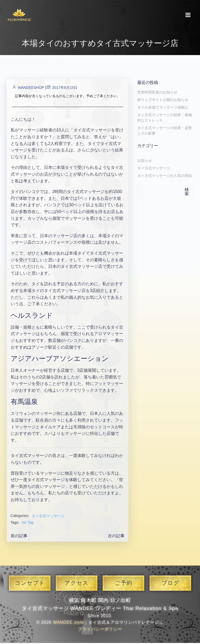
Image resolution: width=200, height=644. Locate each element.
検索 (187, 193)
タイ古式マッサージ (48, 517)
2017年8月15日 (61, 89)
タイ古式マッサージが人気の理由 (164, 177)
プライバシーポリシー (100, 630)
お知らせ (144, 162)
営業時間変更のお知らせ (157, 94)
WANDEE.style (68, 624)
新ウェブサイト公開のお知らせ (162, 101)
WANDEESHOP (28, 89)
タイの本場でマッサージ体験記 (162, 109)
